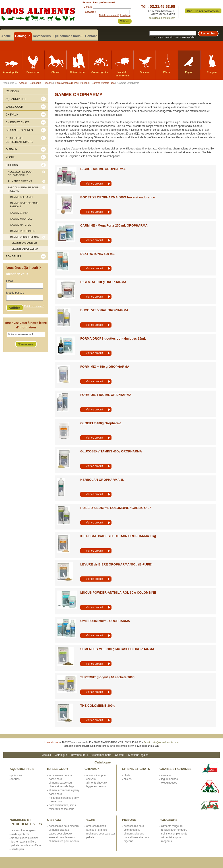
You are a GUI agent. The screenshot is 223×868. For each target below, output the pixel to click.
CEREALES (166, 775)
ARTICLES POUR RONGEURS (174, 830)
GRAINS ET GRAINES (176, 769)
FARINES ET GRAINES (97, 830)
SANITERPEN (18, 849)
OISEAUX (54, 820)
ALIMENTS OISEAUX (59, 830)
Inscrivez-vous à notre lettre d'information (26, 325)
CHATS (127, 775)
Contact (91, 36)
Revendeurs (42, 36)
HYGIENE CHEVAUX (96, 786)
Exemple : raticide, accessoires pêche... (176, 37)
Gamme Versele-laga (103, 83)
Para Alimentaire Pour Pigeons (72, 83)
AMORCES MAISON (96, 826)
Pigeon (189, 72)
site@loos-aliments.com (162, 18)
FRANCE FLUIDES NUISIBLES (25, 838)
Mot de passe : (15, 293)
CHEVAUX (92, 769)
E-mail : (88, 7)
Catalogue (23, 36)
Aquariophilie (11, 72)
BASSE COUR (57, 769)
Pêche (167, 72)
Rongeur (212, 72)
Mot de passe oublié (109, 15)
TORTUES (15, 779)
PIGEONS (129, 820)
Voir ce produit (94, 184)
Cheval (55, 72)
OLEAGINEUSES (169, 783)
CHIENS (128, 779)
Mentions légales (138, 755)
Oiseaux (145, 72)
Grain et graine (100, 72)
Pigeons (48, 83)
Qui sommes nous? (68, 36)
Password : (90, 12)
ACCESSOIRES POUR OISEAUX (64, 826)
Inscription (125, 15)
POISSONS (17, 775)
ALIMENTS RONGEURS (172, 826)
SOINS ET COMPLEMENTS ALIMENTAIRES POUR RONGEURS (174, 837)
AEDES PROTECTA (20, 834)
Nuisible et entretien (122, 74)
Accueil (7, 36)
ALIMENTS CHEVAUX (97, 783)
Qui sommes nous (100, 755)
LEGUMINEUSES (169, 779)
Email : (10, 281)
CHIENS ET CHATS (136, 769)
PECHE (90, 820)
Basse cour (33, 72)
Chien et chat (78, 72)
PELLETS (90, 837)
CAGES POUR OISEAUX (60, 834)
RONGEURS (168, 820)
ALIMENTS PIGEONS (134, 834)
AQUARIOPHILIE (22, 769)
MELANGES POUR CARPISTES (101, 834)
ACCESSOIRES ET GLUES (24, 830)
